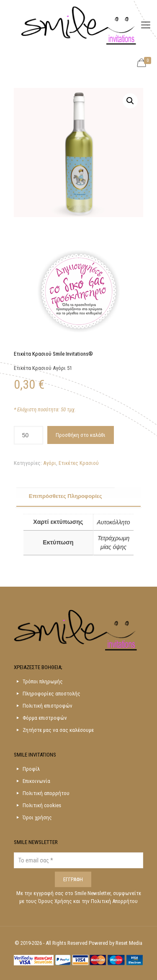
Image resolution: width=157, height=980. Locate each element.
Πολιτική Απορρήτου (114, 901)
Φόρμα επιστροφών (45, 718)
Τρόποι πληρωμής (43, 681)
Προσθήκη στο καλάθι (81, 435)
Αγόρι (50, 463)
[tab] (79, 497)
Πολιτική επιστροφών (48, 706)
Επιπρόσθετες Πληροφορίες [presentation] (66, 496)
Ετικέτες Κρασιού (79, 463)
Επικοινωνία (36, 781)
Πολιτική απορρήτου (46, 793)
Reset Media (129, 943)
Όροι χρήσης (37, 817)
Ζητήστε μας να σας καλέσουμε (58, 730)
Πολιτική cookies (42, 805)
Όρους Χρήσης (56, 901)
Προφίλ (31, 769)
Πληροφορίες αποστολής (51, 694)
